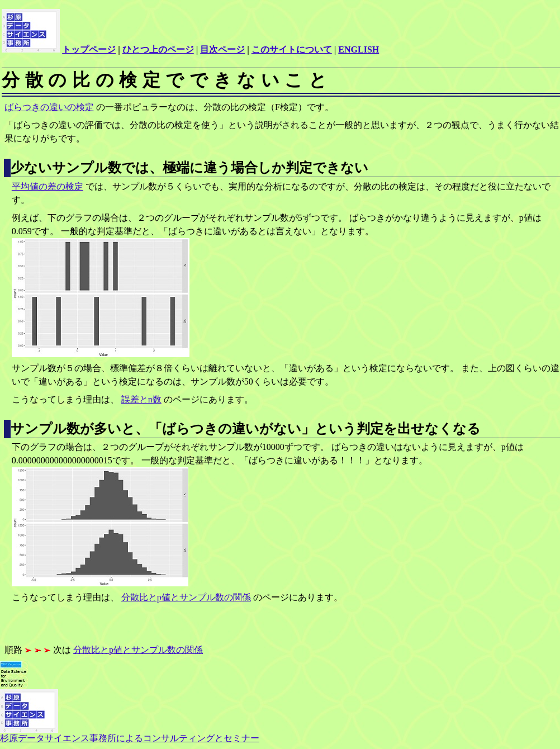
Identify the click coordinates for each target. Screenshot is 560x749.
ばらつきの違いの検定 (49, 107)
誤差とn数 (141, 399)
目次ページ (222, 49)
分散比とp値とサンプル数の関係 (186, 597)
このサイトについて (292, 49)
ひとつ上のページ (158, 49)
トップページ (89, 49)
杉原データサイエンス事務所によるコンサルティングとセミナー (130, 734)
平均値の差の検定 (48, 186)
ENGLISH (359, 49)
